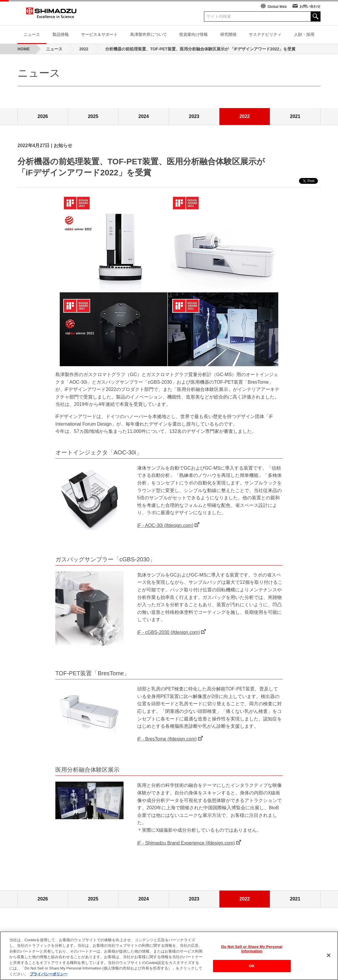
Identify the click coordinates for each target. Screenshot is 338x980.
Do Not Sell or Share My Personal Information (252, 950)
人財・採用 (304, 34)
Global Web (277, 7)
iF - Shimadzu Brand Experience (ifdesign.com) (186, 843)
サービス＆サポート (99, 34)
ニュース (32, 34)
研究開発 (228, 34)
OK (252, 967)
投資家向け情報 (193, 34)
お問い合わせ (310, 6)
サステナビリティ (265, 34)
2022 (245, 116)
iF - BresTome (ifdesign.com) (167, 739)
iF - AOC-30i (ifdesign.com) (165, 525)
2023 (194, 116)
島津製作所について (149, 34)
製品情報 (61, 34)
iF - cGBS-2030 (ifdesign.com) (169, 632)
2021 (295, 116)
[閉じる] (329, 957)
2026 (43, 116)
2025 (93, 116)
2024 (144, 116)
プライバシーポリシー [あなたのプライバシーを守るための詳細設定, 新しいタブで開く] (49, 976)
